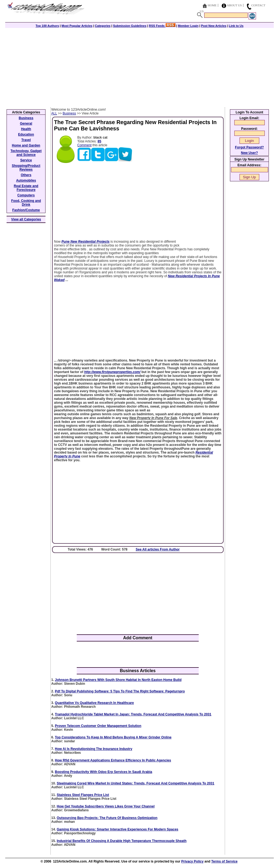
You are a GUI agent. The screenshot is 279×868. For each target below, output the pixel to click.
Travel (26, 140)
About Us (234, 5)
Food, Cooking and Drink (26, 203)
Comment (84, 145)
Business (69, 113)
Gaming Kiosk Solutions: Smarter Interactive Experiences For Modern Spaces (117, 829)
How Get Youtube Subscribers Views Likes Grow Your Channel (106, 806)
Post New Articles (214, 26)
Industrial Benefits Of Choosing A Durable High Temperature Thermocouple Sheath (122, 841)
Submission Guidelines (130, 26)
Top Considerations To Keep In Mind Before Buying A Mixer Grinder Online (113, 737)
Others (26, 175)
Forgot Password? (249, 147)
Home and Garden (26, 145)
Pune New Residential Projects (85, 242)
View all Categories (26, 219)
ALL (54, 113)
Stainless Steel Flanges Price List (83, 795)
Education (26, 134)
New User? (249, 153)
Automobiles (26, 181)
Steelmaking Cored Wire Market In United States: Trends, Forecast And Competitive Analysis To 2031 (136, 783)
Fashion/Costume (26, 210)
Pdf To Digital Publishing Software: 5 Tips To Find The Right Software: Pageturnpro (120, 691)
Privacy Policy (192, 861)
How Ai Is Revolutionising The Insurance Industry (93, 749)
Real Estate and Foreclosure (26, 188)
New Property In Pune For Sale (153, 418)
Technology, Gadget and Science (26, 153)
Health (26, 129)
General (26, 124)
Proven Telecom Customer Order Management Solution (98, 726)
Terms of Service (224, 861)
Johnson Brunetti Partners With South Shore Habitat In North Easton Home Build (118, 680)
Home (212, 5)
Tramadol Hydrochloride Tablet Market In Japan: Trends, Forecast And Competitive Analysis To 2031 (133, 714)
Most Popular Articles (77, 26)
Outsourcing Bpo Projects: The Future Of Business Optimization (107, 818)
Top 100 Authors (47, 26)
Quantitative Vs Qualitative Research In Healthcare (94, 703)
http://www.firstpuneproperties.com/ (112, 372)
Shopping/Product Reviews (26, 168)
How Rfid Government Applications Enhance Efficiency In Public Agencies (113, 760)
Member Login (188, 26)
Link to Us (236, 26)
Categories (103, 26)
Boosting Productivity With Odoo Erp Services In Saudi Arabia (103, 772)
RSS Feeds (162, 26)
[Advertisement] (139, 66)
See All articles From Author (158, 549)
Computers (26, 195)
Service (26, 160)
